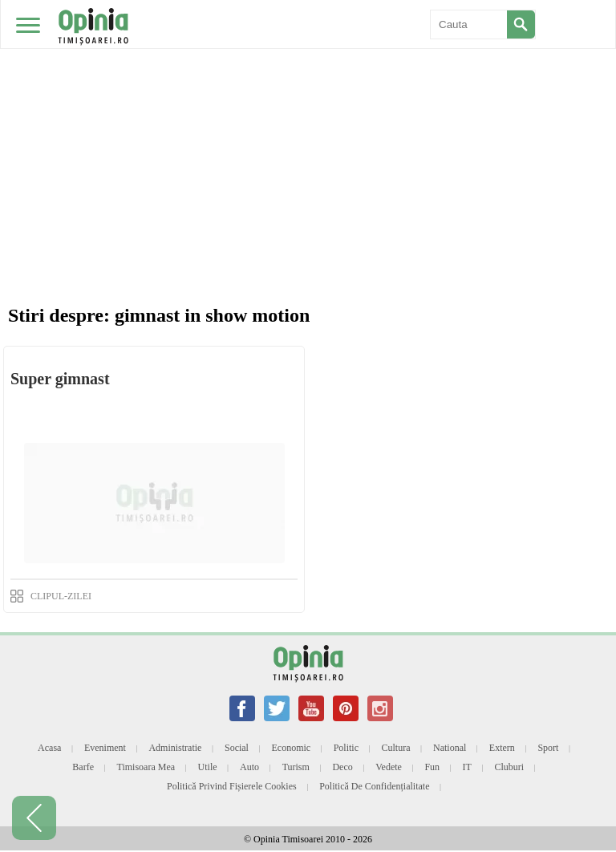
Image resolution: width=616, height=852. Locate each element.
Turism (296, 767)
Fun (432, 767)
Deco (342, 767)
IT (467, 767)
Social (237, 748)
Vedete (389, 767)
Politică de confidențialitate (374, 786)
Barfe (83, 767)
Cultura (396, 748)
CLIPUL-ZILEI (61, 596)
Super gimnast (60, 379)
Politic (346, 748)
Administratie (175, 748)
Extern (502, 748)
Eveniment (105, 748)
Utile (208, 767)
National (450, 748)
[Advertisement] (308, 120)
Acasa (49, 748)
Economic (291, 748)
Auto (249, 767)
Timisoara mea (146, 767)
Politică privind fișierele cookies (232, 786)
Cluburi (509, 767)
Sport (548, 748)
